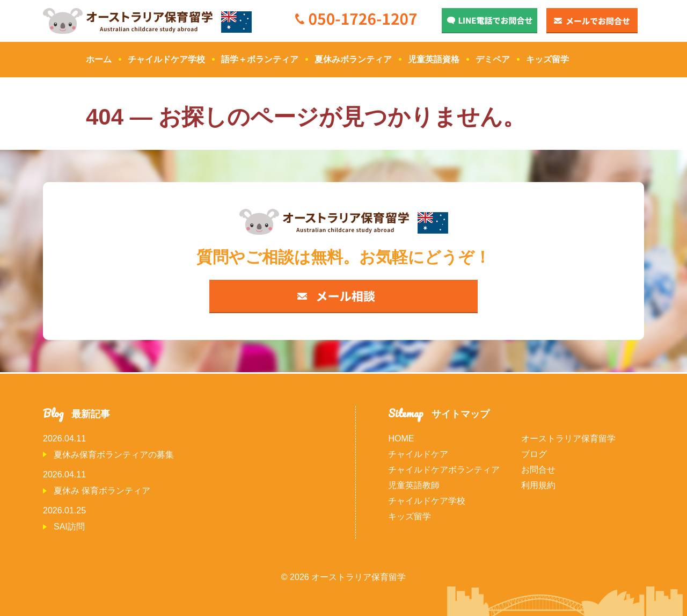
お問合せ (538, 470)
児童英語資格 (434, 59)
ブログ (534, 454)
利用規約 (538, 485)
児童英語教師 (414, 485)
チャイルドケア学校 (166, 59)
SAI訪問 (69, 527)
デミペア (493, 59)
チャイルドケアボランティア (444, 470)
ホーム (99, 59)
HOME (401, 439)
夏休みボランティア (353, 59)
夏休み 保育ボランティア (102, 491)
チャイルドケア (418, 454)
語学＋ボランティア (260, 59)
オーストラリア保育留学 (568, 439)
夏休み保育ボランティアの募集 (114, 455)
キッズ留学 (547, 59)
